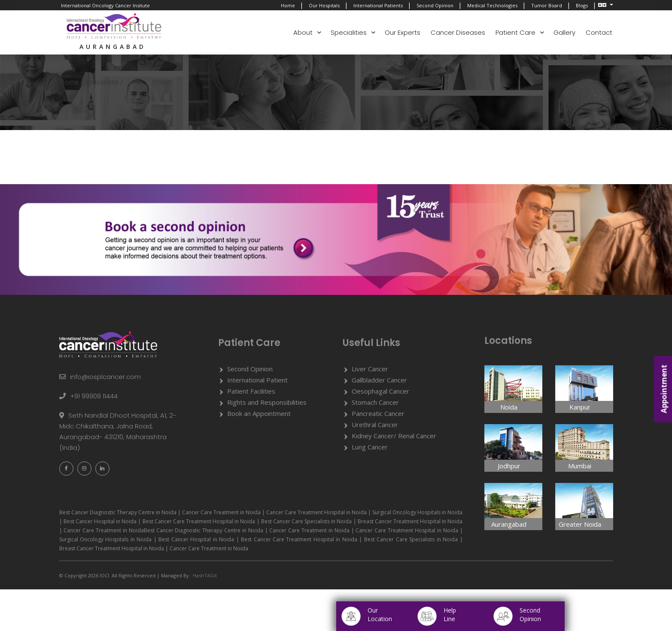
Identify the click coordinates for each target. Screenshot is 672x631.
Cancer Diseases (458, 32)
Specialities (349, 32)
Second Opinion (435, 5)
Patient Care (515, 32)
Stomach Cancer (375, 403)
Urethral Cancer (375, 425)
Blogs (582, 5)
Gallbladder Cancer (379, 380)
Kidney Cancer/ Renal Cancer (394, 436)
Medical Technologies (492, 5)
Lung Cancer (370, 447)
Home (288, 5)
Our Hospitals (324, 5)
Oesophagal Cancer (380, 391)
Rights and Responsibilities (267, 403)
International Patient (257, 380)
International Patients (378, 5)
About (303, 32)
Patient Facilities (251, 391)
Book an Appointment (259, 414)
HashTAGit (204, 576)
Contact (599, 32)
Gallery (564, 32)
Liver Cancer (370, 369)
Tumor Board (547, 5)
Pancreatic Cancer (378, 414)
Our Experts (403, 32)
